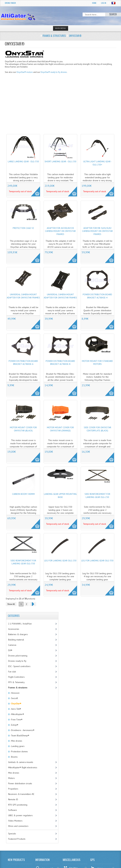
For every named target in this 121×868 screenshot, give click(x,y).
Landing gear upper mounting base (60, 496)
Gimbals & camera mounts (21, 762)
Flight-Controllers (16, 677)
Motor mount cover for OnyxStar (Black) (23, 429)
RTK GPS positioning (18, 805)
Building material (16, 640)
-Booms (14, 757)
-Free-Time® (16, 720)
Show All (11, 604)
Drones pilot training (18, 656)
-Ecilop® (14, 725)
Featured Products (17, 839)
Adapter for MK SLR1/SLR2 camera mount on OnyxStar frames (97, 231)
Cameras (12, 645)
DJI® (10, 650)
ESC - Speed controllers (19, 666)
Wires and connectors (18, 826)
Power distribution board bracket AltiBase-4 (97, 296)
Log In (104, 3)
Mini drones (14, 773)
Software (12, 810)
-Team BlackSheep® (20, 735)
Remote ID (13, 799)
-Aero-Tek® (15, 709)
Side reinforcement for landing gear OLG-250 (97, 496)
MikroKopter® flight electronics (23, 767)
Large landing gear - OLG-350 (23, 161)
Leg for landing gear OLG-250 (60, 561)
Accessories (14, 629)
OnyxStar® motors (25, 72)
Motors (11, 778)
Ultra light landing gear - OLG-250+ (97, 163)
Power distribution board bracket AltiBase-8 (60, 363)
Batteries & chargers (18, 634)
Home (94, 3)
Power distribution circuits (20, 783)
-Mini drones (16, 741)
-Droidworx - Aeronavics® (22, 730)
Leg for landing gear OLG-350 (97, 561)
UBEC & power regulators (20, 815)
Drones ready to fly (17, 661)
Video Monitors (15, 821)
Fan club (12, 672)
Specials (12, 834)
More (34, 190)
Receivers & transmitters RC (21, 794)
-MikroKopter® (17, 714)
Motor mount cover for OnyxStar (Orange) (60, 429)
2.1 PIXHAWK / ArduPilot (20, 624)
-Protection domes (19, 751)
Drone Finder (10, 3)
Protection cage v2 (23, 228)
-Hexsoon (15, 693)
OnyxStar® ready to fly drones (54, 72)
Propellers (13, 789)
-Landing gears (17, 746)
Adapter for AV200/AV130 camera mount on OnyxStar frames (60, 231)
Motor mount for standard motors (97, 363)
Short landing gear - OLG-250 (60, 161)
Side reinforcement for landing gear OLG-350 (23, 562)
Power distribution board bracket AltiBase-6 (23, 363)
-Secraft (14, 698)
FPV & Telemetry (16, 682)
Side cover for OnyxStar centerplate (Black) (97, 429)
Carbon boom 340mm (23, 494)
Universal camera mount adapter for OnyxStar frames (23, 296)
